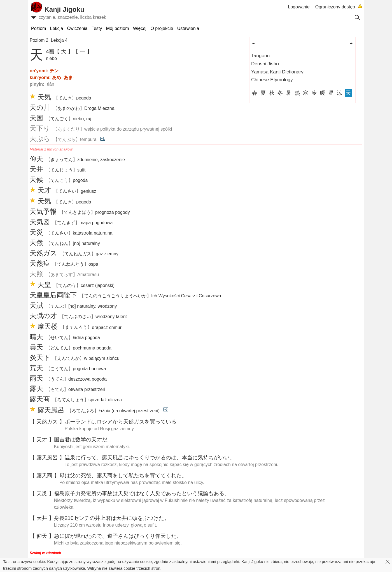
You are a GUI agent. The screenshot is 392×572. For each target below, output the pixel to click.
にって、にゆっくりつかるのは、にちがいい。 (150, 458)
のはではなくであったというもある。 (142, 493)
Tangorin (260, 55)
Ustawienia (188, 28)
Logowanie (299, 7)
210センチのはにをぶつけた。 (112, 518)
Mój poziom (118, 28)
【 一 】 (83, 51)
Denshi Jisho (265, 64)
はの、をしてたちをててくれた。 (123, 475)
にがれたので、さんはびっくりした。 (118, 536)
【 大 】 (64, 51)
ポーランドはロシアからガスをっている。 (123, 422)
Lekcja (57, 28)
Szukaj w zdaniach (45, 553)
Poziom (39, 28)
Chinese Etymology (272, 80)
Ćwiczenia (77, 28)
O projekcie (162, 28)
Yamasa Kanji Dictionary (277, 72)
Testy (97, 28)
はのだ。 (83, 440)
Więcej (140, 28)
